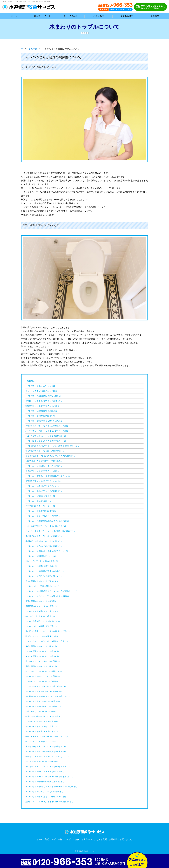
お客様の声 (87, 839)
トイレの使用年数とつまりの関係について (43, 621)
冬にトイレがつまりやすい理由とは (40, 616)
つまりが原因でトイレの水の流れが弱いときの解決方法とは (50, 456)
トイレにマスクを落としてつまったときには (44, 611)
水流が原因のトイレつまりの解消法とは (42, 601)
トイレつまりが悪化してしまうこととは (42, 486)
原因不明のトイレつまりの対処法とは (41, 606)
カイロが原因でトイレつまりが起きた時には (44, 651)
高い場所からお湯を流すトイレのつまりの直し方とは (48, 696)
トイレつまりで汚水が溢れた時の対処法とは (44, 546)
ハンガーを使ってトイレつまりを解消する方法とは (47, 641)
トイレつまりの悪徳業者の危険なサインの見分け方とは (49, 521)
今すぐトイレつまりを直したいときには (42, 741)
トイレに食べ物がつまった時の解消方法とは (44, 701)
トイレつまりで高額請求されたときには (42, 556)
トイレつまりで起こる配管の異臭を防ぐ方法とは (46, 751)
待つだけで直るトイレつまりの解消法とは (43, 761)
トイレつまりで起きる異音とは (38, 501)
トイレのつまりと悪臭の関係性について (42, 586)
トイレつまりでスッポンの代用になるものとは (45, 691)
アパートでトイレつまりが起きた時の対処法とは (46, 686)
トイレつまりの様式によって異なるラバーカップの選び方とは (51, 787)
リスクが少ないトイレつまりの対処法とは (43, 681)
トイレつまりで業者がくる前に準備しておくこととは (48, 476)
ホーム (40, 839)
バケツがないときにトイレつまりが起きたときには (47, 431)
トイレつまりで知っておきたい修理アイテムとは (46, 797)
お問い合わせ (126, 839)
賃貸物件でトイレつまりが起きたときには (43, 481)
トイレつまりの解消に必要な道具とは (41, 566)
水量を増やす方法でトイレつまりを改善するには (46, 746)
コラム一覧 (32, 49)
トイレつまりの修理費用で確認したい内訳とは (45, 782)
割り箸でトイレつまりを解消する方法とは (43, 636)
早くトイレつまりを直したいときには (41, 391)
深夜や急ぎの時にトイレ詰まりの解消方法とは (45, 451)
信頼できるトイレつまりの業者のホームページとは (47, 736)
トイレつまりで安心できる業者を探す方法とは (45, 772)
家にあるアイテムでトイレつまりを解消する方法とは (48, 767)
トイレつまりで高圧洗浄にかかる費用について (45, 706)
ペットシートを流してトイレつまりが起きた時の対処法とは (50, 531)
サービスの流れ (72, 839)
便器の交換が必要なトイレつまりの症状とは (44, 716)
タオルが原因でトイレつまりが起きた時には (44, 656)
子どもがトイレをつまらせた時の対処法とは (44, 661)
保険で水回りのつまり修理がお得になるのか (44, 461)
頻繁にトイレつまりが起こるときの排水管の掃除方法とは (50, 802)
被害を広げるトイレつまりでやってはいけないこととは (49, 756)
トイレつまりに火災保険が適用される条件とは (45, 571)
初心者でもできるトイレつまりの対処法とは (44, 536)
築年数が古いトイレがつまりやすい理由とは (44, 541)
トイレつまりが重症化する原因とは (40, 496)
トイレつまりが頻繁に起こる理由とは (41, 411)
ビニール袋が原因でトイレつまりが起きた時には (46, 526)
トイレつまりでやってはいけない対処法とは (44, 676)
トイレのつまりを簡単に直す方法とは (41, 626)
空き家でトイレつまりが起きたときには (42, 471)
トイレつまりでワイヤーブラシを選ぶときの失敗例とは (49, 596)
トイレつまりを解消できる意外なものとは (43, 731)
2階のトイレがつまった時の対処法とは (42, 561)
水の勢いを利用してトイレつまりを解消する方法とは (48, 631)
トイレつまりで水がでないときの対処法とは (44, 491)
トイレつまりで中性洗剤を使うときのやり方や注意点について (51, 591)
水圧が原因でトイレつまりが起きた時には (43, 666)
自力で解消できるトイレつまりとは (40, 506)
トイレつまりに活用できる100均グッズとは (44, 421)
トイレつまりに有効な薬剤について (40, 416)
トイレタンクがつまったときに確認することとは (46, 441)
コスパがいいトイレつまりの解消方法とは (43, 721)
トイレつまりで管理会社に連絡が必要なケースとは (47, 551)
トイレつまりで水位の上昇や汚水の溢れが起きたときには (50, 777)
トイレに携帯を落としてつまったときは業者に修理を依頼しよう (52, 446)
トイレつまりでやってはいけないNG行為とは (44, 792)
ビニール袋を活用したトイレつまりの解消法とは (46, 436)
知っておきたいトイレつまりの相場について (44, 671)
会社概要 (113, 839)
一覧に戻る (30, 381)
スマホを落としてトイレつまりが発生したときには (47, 426)
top (23, 49)
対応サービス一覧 (54, 839)
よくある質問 (100, 839)
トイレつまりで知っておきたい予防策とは (43, 516)
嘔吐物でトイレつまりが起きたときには (42, 406)
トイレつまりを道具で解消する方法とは (42, 511)
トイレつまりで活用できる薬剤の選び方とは (44, 576)
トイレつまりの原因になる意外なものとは (43, 396)
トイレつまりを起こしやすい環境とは (41, 726)
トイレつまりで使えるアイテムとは (40, 386)
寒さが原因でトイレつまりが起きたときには (44, 581)
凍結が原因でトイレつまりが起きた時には (43, 646)
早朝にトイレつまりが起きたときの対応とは (44, 401)
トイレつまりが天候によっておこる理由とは (44, 466)
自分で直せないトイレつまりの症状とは (42, 711)
